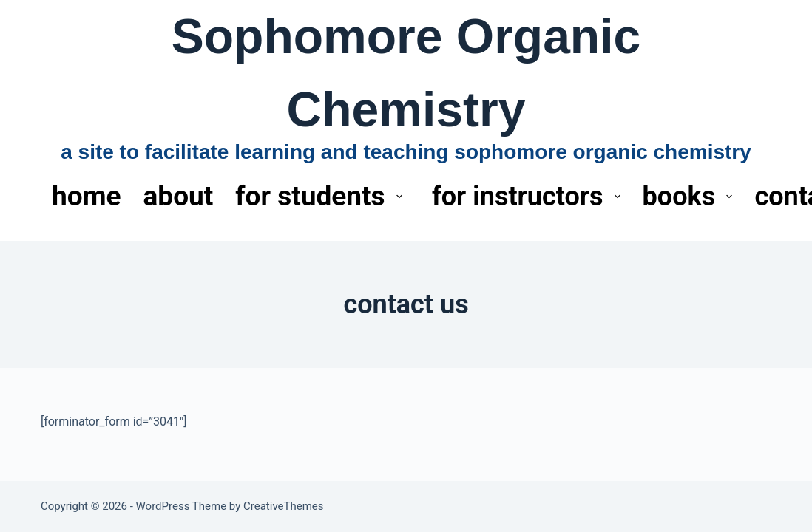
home (87, 196)
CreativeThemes (284, 506)
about (179, 196)
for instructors (529, 197)
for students (322, 196)
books (691, 197)
